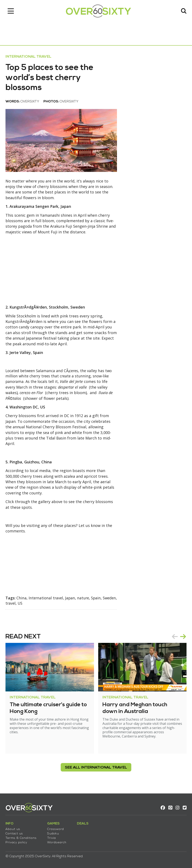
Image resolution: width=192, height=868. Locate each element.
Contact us (15, 832)
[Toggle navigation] (12, 12)
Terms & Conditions (22, 837)
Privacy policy (17, 841)
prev (174, 637)
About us (14, 828)
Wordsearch (58, 841)
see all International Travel (96, 768)
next (182, 637)
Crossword (56, 828)
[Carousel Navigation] (178, 637)
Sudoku (54, 832)
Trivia (52, 837)
